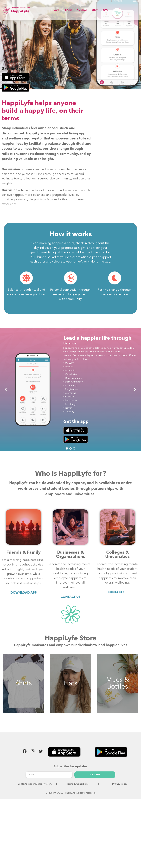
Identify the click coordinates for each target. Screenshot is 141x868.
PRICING (68, 10)
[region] (70, 393)
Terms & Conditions (78, 787)
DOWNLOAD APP (24, 596)
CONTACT (82, 10)
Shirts (23, 687)
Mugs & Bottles (118, 687)
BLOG (106, 10)
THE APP (55, 10)
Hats (70, 687)
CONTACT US (70, 600)
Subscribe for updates (70, 770)
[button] (6, 393)
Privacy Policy (120, 787)
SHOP (95, 10)
